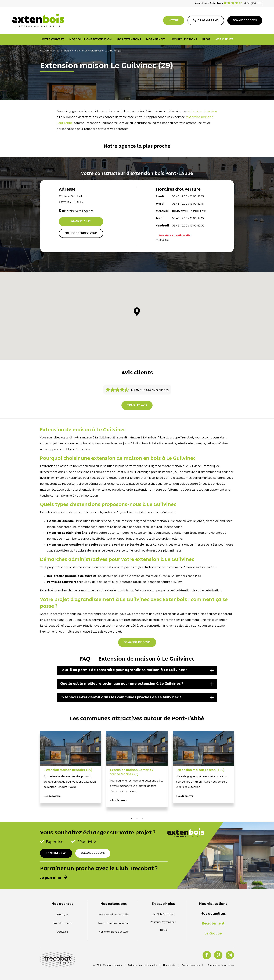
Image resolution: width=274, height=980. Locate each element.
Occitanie (62, 932)
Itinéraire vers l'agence (76, 211)
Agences (55, 51)
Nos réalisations (184, 40)
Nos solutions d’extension (91, 40)
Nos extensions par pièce (113, 923)
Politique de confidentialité (143, 965)
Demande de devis (137, 642)
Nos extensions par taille (113, 915)
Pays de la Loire (62, 923)
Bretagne (66, 51)
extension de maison (203, 111)
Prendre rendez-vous (81, 233)
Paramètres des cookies (221, 965)
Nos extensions (129, 40)
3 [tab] (142, 818)
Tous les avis (137, 405)
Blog (206, 40)
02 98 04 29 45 (56, 853)
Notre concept (52, 40)
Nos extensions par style (114, 932)
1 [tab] (132, 818)
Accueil (44, 51)
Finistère (78, 51)
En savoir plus (163, 904)
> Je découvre (52, 796)
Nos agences (156, 40)
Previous (35, 774)
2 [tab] (137, 818)
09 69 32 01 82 (81, 222)
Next (239, 774)
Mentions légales (112, 965)
